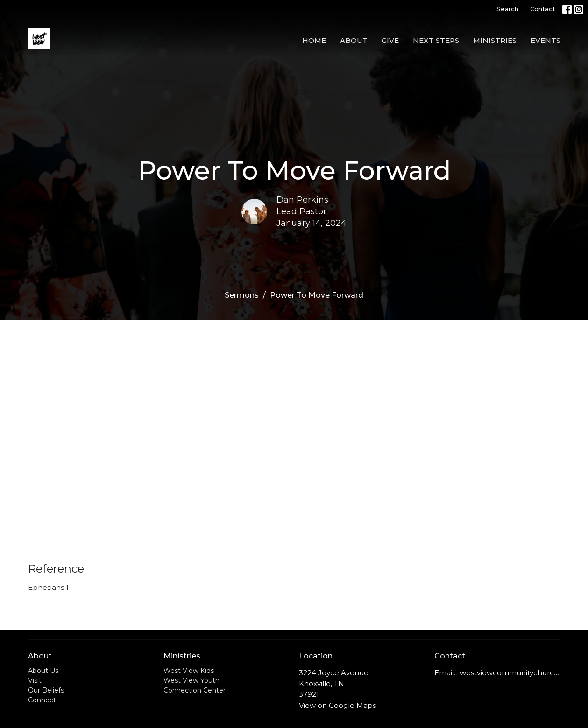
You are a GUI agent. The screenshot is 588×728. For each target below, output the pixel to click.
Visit (35, 680)
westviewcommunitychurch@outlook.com (510, 673)
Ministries (495, 40)
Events (545, 40)
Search (507, 9)
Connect (42, 700)
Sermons (242, 295)
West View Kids (189, 671)
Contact (543, 9)
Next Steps (436, 40)
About (354, 40)
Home (314, 40)
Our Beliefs (46, 690)
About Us (43, 671)
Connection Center (195, 690)
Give (390, 40)
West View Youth (191, 680)
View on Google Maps (337, 705)
